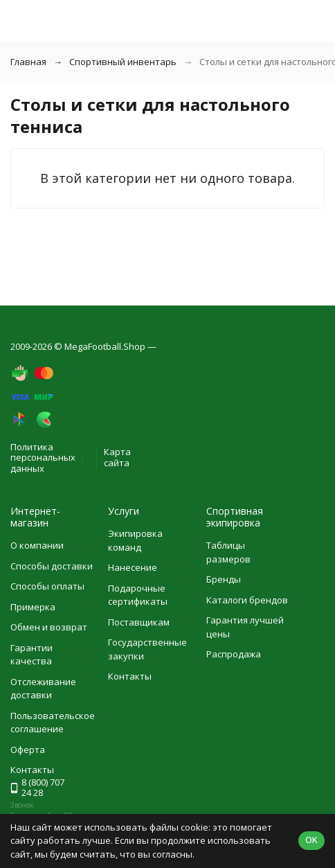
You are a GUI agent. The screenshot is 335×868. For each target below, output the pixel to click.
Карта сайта (117, 457)
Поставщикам (139, 622)
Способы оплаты (47, 586)
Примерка (33, 607)
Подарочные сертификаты (138, 595)
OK (311, 840)
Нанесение (133, 567)
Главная (28, 62)
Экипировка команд (135, 540)
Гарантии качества (31, 655)
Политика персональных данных (43, 458)
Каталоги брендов (247, 600)
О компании (37, 545)
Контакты (130, 676)
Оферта (28, 750)
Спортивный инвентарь (123, 62)
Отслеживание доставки (43, 689)
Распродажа (234, 654)
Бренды (224, 579)
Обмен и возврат (49, 627)
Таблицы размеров (228, 552)
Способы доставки (52, 566)
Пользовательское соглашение (53, 723)
